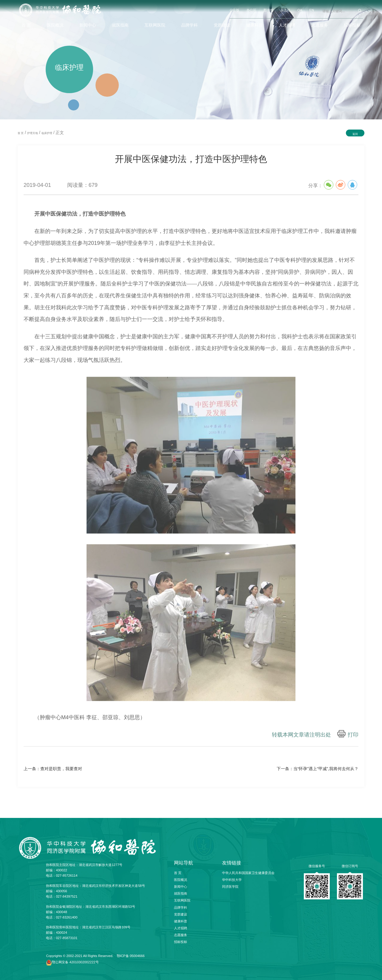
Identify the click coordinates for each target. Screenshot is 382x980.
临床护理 (47, 133)
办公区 (251, 10)
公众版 (234, 10)
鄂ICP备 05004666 (131, 956)
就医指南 (120, 25)
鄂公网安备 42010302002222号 (75, 962)
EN (312, 10)
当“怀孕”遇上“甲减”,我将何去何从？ (326, 769)
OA (300, 10)
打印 (353, 737)
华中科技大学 (232, 880)
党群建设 (222, 25)
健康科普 (255, 25)
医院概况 (55, 25)
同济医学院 (230, 887)
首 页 (26, 25)
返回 (355, 134)
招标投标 (352, 25)
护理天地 (33, 133)
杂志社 (285, 10)
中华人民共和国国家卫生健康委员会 (248, 873)
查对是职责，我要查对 (61, 769)
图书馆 (268, 10)
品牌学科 (190, 25)
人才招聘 (287, 25)
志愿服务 (320, 25)
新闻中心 (88, 25)
